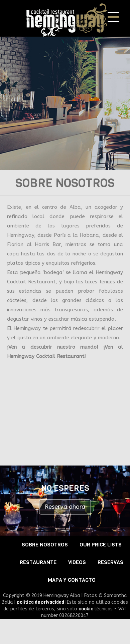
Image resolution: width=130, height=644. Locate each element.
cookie (86, 609)
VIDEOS (77, 562)
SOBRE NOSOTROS (45, 545)
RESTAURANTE (38, 562)
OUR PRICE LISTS (101, 545)
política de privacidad (41, 602)
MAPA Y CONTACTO (72, 580)
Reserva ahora (65, 507)
